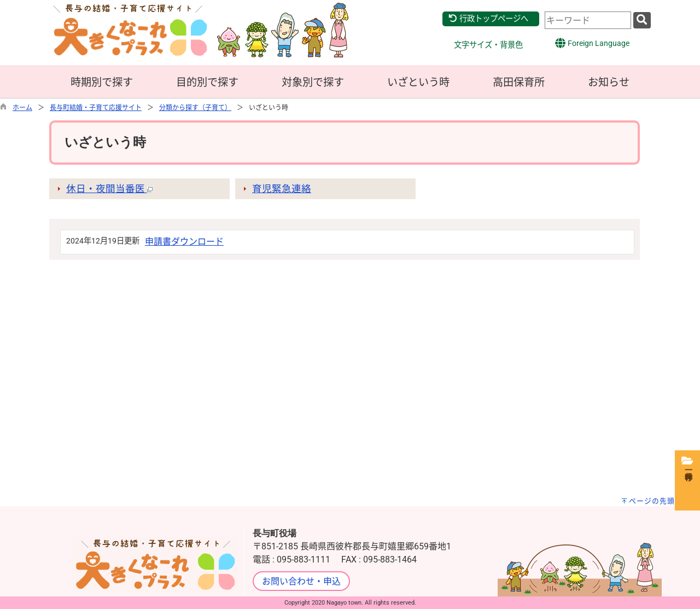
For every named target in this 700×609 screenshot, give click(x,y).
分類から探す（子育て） (195, 108)
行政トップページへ (488, 19)
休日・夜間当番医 (109, 189)
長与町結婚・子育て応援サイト (96, 108)
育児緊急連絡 (282, 189)
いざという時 (418, 82)
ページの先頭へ (656, 501)
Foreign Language (592, 43)
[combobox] (588, 20)
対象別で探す (313, 82)
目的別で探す (207, 82)
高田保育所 (519, 82)
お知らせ (609, 82)
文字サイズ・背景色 (488, 45)
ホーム (22, 108)
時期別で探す (102, 82)
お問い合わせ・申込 (301, 581)
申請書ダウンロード (184, 242)
